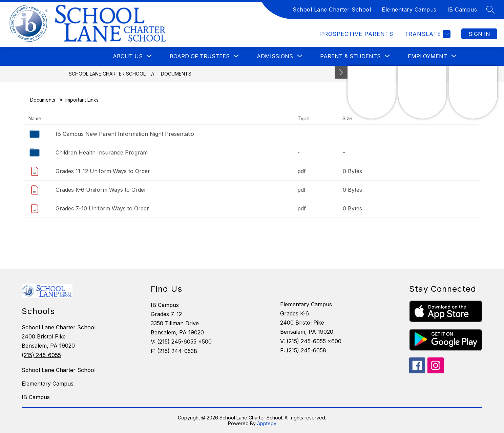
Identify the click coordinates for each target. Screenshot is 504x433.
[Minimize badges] (341, 72)
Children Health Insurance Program (102, 152)
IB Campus (462, 9)
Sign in (479, 34)
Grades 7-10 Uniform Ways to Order (102, 208)
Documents (176, 74)
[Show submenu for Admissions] (275, 56)
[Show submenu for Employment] (427, 56)
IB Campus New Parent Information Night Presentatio (125, 134)
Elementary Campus (409, 9)
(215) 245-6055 (41, 355)
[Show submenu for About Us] (128, 56)
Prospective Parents (357, 34)
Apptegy (267, 423)
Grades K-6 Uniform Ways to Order (101, 190)
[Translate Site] (427, 34)
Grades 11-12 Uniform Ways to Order (103, 171)
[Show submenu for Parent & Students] (350, 56)
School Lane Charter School (332, 9)
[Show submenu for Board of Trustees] (200, 56)
